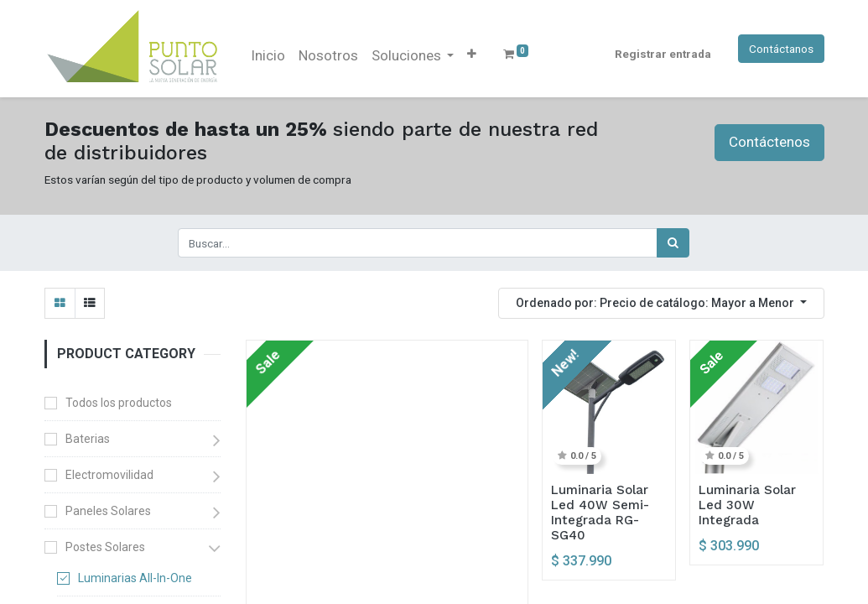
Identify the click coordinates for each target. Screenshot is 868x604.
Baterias (88, 439)
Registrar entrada (663, 54)
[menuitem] (268, 56)
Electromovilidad (109, 475)
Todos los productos (119, 403)
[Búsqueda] (673, 242)
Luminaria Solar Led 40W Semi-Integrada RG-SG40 (600, 513)
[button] (472, 54)
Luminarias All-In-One (135, 578)
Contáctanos (781, 49)
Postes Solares (105, 547)
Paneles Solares (108, 511)
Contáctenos (769, 142)
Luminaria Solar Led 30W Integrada (747, 505)
